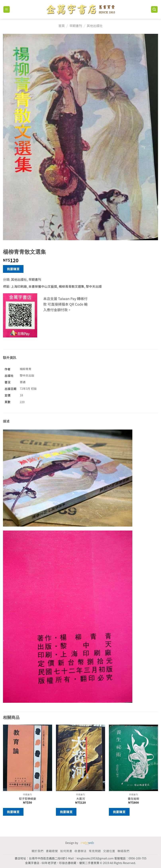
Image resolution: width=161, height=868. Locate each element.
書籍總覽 (52, 851)
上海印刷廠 (19, 286)
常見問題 (95, 851)
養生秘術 (134, 799)
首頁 (61, 26)
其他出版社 (95, 26)
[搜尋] (154, 9)
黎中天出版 (94, 286)
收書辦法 (80, 851)
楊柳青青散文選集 (71, 286)
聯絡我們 (123, 851)
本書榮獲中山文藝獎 (43, 286)
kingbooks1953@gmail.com (95, 858)
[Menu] (7, 9)
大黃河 (80, 799)
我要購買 (13, 269)
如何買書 (66, 851)
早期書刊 (76, 26)
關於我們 (37, 851)
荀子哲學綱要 (27, 799)
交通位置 (109, 851)
